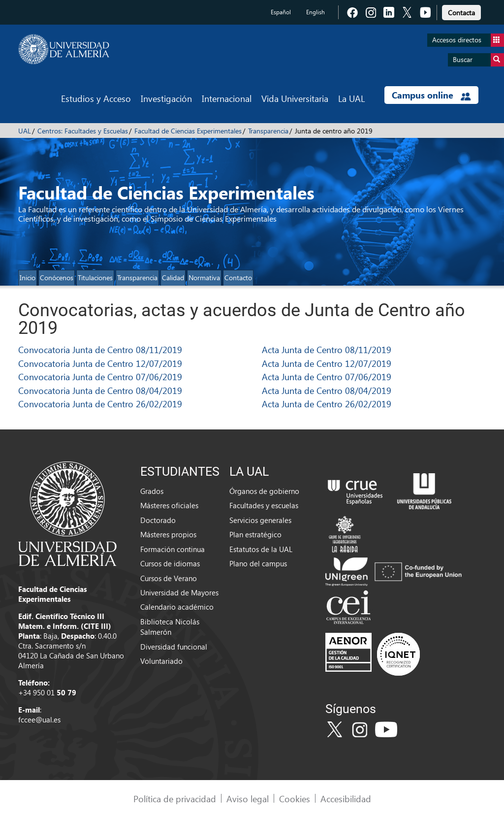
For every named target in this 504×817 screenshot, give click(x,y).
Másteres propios (168, 534)
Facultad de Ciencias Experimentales (188, 131)
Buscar (478, 60)
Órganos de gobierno (264, 491)
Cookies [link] (295, 799)
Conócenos (57, 278)
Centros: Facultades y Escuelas (83, 131)
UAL (25, 131)
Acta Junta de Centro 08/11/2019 (327, 349)
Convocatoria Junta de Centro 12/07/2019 (100, 363)
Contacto (238, 278)
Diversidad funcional (174, 647)
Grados (152, 491)
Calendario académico (177, 607)
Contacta (461, 13)
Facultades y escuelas (264, 505)
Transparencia (268, 131)
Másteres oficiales (169, 505)
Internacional (227, 98)
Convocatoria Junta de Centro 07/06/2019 (100, 376)
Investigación (166, 98)
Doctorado (158, 520)
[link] (461, 11)
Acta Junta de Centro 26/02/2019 (327, 404)
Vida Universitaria (295, 98)
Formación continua (173, 549)
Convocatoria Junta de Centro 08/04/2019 (100, 390)
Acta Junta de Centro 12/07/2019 (327, 363)
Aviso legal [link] (248, 799)
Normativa (204, 278)
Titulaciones (95, 278)
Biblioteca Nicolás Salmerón (170, 627)
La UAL (351, 98)
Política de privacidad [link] (175, 799)
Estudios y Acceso (96, 98)
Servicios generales (260, 520)
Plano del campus (258, 563)
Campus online (431, 95)
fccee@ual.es (39, 719)
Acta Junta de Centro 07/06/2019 (327, 376)
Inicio (28, 278)
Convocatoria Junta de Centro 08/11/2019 (100, 349)
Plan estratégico (255, 534)
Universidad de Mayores (179, 592)
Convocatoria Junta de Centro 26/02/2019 (100, 404)
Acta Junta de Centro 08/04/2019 (327, 390)
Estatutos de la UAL (261, 549)
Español (281, 12)
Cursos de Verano (169, 578)
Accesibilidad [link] (346, 799)
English (315, 12)
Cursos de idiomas (170, 563)
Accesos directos (468, 40)
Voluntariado (161, 661)
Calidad (173, 278)
